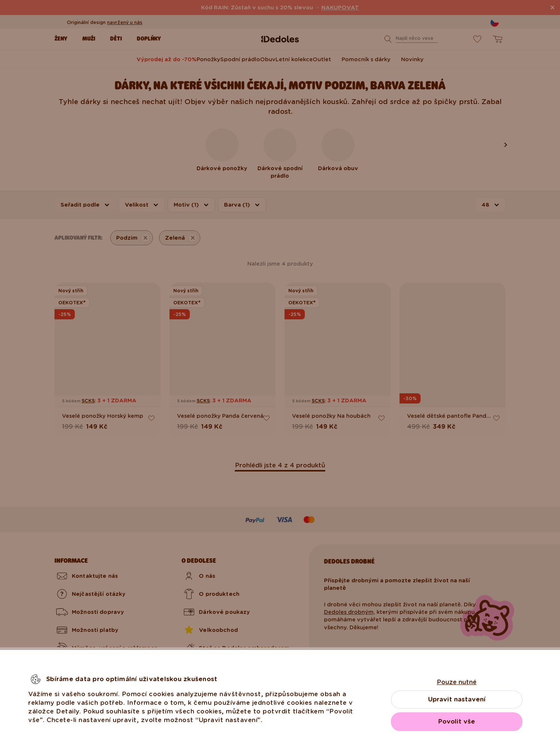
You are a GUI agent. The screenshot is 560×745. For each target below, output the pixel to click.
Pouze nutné (457, 682)
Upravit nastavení (457, 699)
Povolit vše (457, 722)
